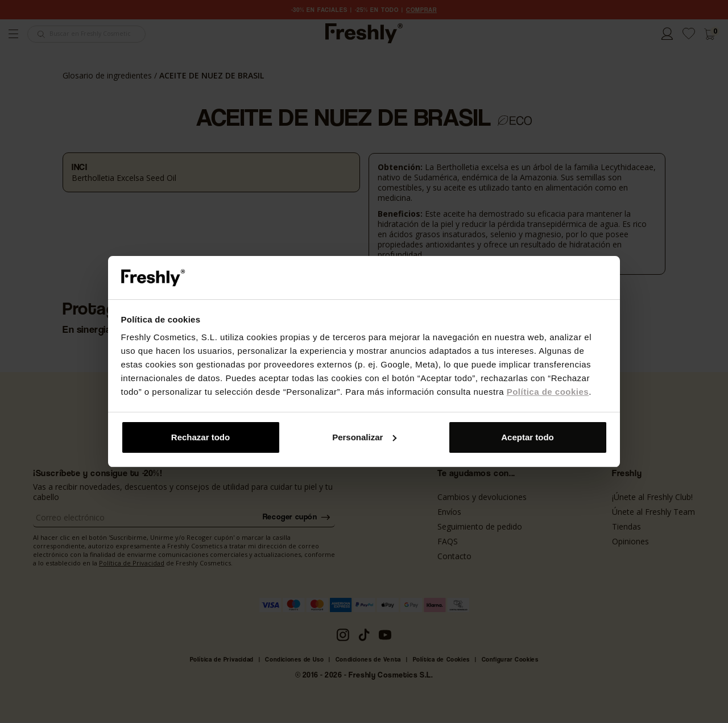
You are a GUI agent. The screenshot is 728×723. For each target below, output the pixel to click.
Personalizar (364, 437)
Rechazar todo (200, 437)
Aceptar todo (528, 437)
